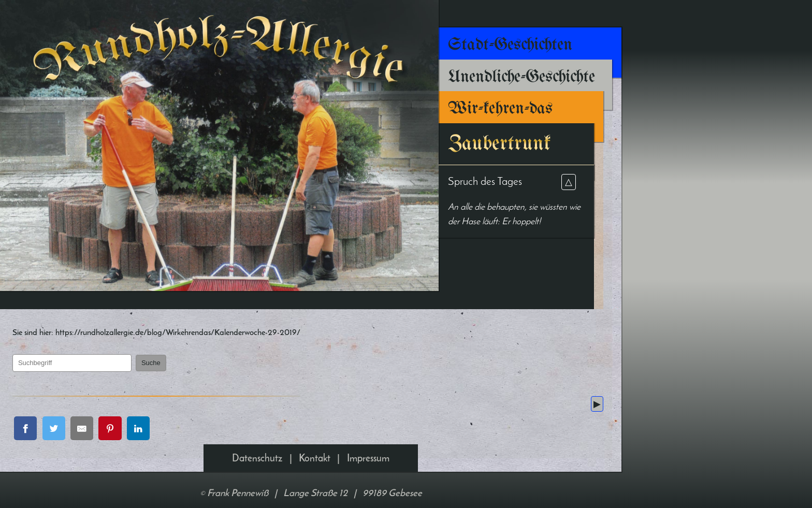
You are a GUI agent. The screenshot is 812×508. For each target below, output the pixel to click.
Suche (175, 367)
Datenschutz (257, 466)
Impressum (368, 466)
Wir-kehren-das (500, 109)
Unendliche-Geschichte (521, 77)
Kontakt (315, 466)
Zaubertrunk (499, 144)
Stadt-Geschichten (510, 45)
